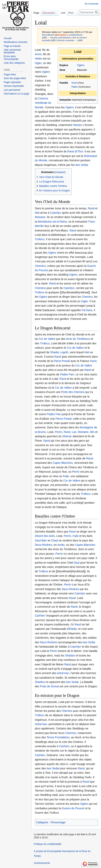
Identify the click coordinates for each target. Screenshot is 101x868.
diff (44, 37)
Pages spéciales (12, 82)
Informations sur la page (16, 94)
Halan (75, 87)
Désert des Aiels (45, 536)
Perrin (58, 432)
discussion (61, 35)
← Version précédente (59, 37)
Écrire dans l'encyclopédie (11, 58)
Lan (74, 432)
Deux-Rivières (44, 545)
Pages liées (10, 75)
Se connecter (92, 4)
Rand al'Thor (75, 151)
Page (36, 13)
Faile (66, 476)
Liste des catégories (14, 63)
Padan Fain (67, 374)
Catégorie (42, 822)
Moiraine (40, 217)
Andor (61, 545)
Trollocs (40, 239)
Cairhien (40, 616)
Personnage (58, 822)
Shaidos (70, 655)
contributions (75, 35)
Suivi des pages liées (15, 78)
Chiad (54, 540)
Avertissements (42, 863)
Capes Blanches (63, 463)
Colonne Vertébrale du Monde (43, 103)
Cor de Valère (47, 339)
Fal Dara (87, 310)
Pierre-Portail (62, 361)
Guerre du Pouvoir (73, 808)
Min (92, 432)
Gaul (38, 540)
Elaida (73, 629)
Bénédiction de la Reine (52, 222)
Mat (37, 213)
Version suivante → (67, 40)
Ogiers (81, 65)
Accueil (8, 38)
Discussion (49, 13)
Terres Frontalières (58, 737)
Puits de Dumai (49, 686)
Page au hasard (12, 46)
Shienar (67, 436)
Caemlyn (56, 213)
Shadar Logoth (59, 352)
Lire (59, 21)
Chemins (40, 266)
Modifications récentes (15, 42)
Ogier (38, 63)
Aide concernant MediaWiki (12, 51)
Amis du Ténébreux (78, 339)
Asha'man (63, 673)
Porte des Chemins (73, 392)
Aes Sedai (82, 165)
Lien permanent (12, 90)
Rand (91, 208)
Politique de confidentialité (48, 844)
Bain (44, 540)
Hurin (93, 361)
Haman (77, 125)
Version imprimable (14, 86)
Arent (74, 83)
